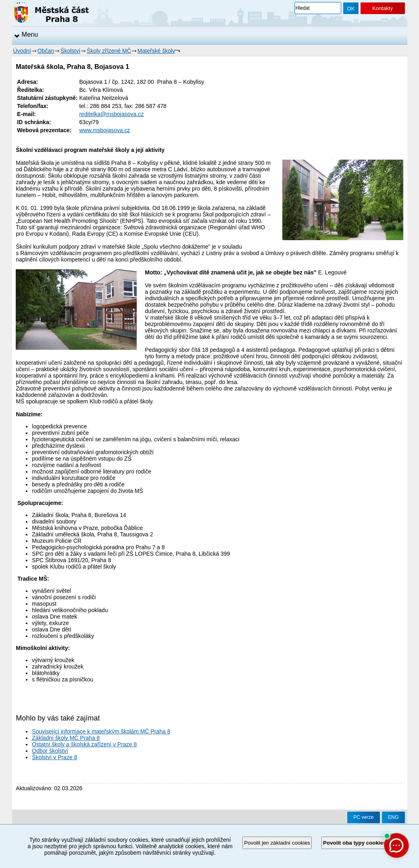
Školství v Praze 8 (54, 757)
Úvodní (22, 51)
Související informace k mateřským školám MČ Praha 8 (101, 731)
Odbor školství (50, 751)
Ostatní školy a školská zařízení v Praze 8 (84, 744)
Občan (46, 51)
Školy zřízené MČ (109, 51)
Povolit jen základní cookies (277, 843)
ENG (393, 817)
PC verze (363, 817)
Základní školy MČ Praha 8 (66, 738)
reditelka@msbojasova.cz (111, 114)
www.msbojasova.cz (104, 130)
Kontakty (383, 8)
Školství (70, 51)
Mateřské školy (156, 51)
